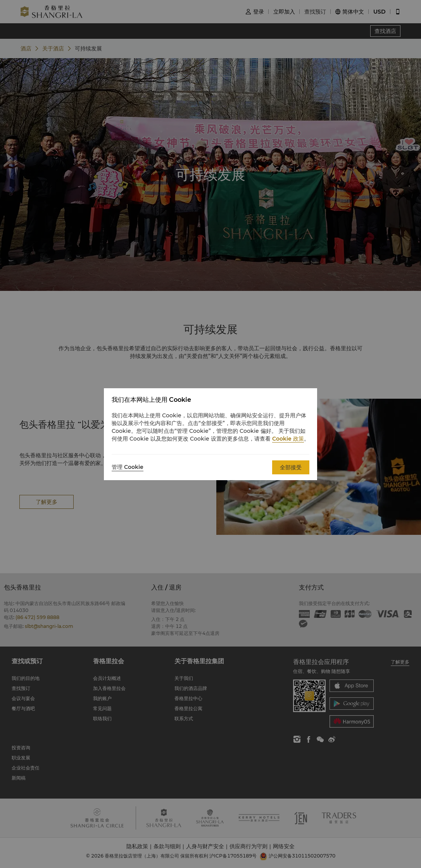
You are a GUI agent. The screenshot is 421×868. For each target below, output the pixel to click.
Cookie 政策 (288, 439)
